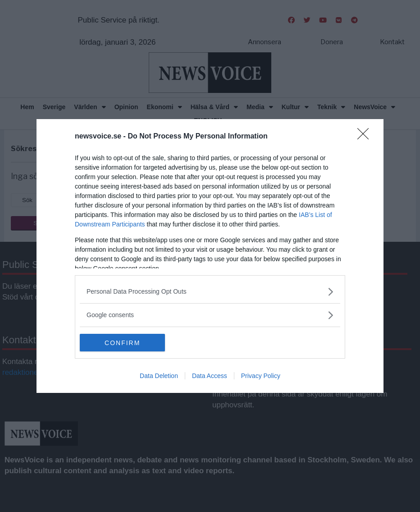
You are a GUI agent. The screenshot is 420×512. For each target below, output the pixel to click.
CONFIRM (122, 343)
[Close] (366, 137)
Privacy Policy (261, 376)
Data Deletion (159, 376)
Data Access (210, 376)
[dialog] (210, 256)
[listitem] (210, 292)
